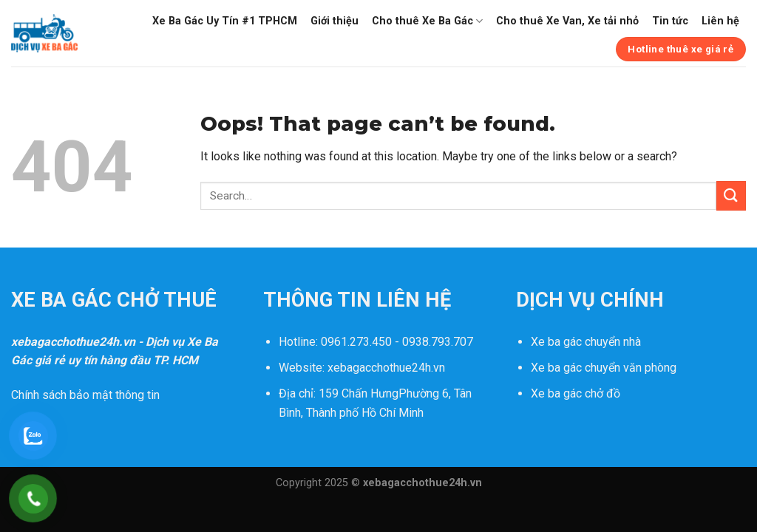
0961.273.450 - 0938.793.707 (397, 342)
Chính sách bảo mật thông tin (85, 395)
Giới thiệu (335, 21)
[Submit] (731, 195)
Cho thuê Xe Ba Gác (427, 21)
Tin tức (670, 21)
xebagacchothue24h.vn (386, 368)
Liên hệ (720, 21)
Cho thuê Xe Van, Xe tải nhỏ (567, 21)
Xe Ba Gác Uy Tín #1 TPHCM (225, 21)
